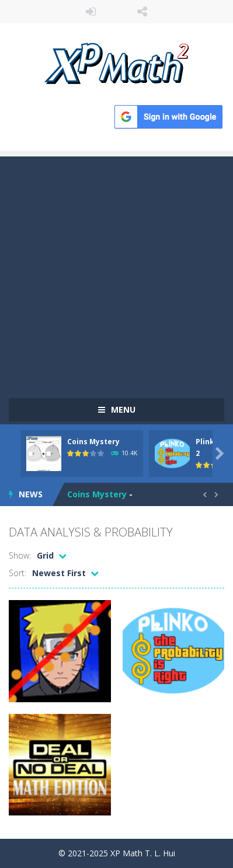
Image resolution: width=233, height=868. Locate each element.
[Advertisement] (116, 273)
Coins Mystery (93, 442)
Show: (20, 555)
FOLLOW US (142, 12)
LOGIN (91, 12)
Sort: (18, 573)
